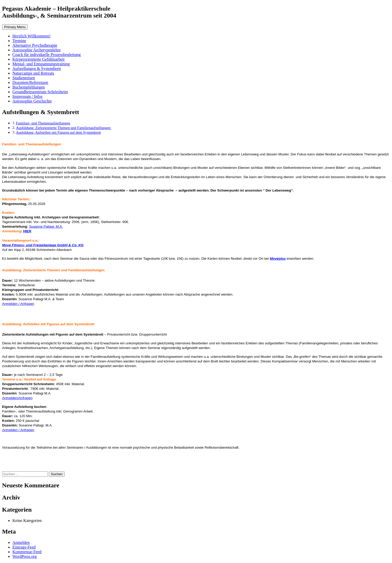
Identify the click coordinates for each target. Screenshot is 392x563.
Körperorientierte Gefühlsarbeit (38, 59)
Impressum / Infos (27, 96)
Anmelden (21, 542)
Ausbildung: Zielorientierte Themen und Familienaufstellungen (64, 128)
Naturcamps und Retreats (33, 73)
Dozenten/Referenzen (30, 82)
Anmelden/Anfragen (17, 398)
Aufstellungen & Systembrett (37, 69)
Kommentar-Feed (27, 552)
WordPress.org (25, 556)
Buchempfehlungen (29, 87)
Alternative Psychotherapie (35, 45)
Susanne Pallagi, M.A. (46, 227)
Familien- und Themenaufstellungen (43, 123)
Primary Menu (15, 27)
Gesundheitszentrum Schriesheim (40, 92)
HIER (27, 231)
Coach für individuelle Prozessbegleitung (46, 55)
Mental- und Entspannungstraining (41, 64)
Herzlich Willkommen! (32, 36)
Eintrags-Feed (24, 547)
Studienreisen (24, 78)
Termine (19, 41)
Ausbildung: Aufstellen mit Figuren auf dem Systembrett (58, 132)
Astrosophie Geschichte (32, 101)
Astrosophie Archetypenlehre (37, 50)
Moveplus (278, 259)
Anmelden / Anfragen (18, 304)
